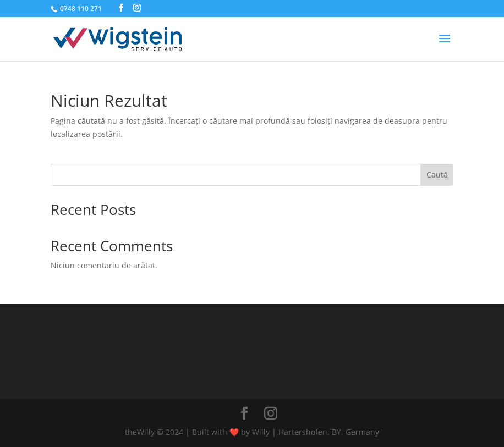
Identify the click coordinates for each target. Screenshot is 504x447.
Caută (437, 175)
